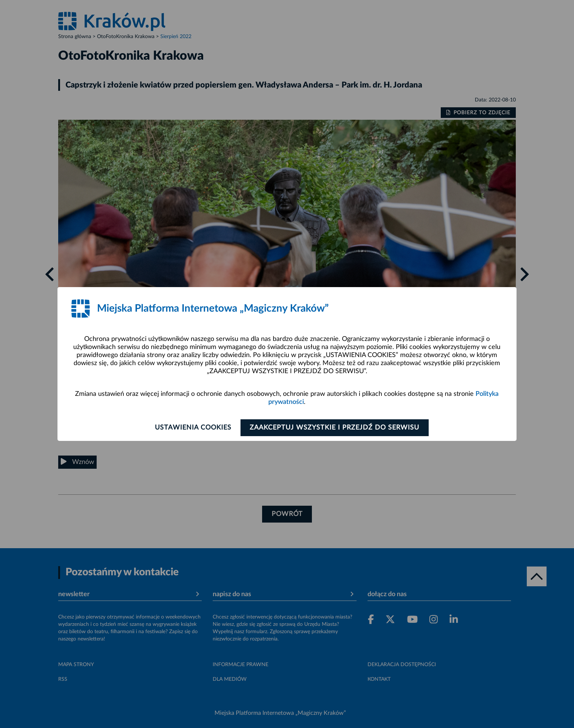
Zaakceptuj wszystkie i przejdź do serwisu (335, 428)
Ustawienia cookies (192, 428)
